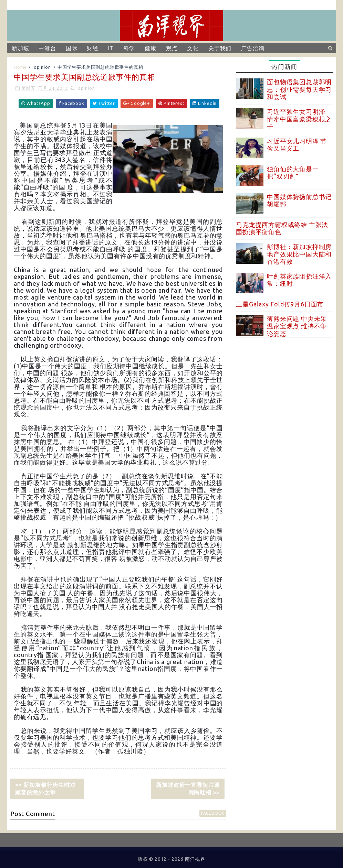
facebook (213, 813)
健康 (150, 48)
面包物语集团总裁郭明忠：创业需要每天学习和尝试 (299, 89)
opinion (42, 67)
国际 (72, 48)
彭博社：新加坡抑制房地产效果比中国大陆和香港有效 (299, 254)
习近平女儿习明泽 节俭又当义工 (297, 145)
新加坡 (20, 48)
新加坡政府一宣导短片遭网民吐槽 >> (188, 789)
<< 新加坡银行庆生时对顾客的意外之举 (45, 789)
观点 (172, 48)
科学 (129, 48)
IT (111, 48)
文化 (193, 48)
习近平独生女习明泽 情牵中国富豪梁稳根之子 (299, 119)
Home (20, 67)
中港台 (47, 48)
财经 (93, 48)
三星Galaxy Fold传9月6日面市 (280, 304)
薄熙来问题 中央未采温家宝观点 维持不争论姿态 (297, 326)
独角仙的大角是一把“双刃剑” (293, 173)
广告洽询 (253, 48)
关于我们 (220, 48)
